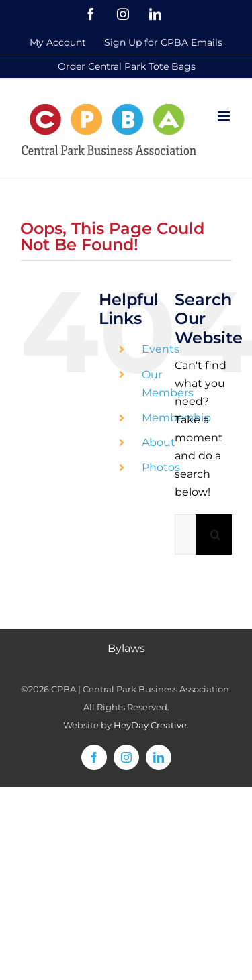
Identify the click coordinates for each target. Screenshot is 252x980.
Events (161, 349)
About (159, 442)
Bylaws (126, 648)
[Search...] (185, 535)
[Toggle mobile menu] (225, 116)
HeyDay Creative (150, 725)
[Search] (216, 535)
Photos (161, 467)
